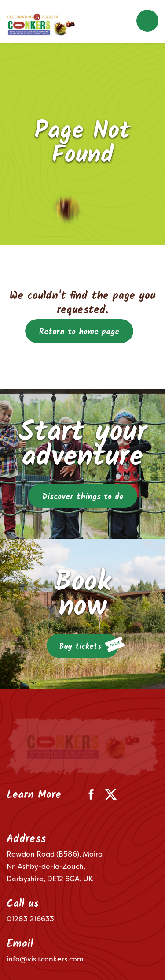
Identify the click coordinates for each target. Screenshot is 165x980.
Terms (15, 951)
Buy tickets (89, 645)
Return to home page (79, 332)
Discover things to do (83, 497)
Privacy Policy (56, 951)
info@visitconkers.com (45, 901)
